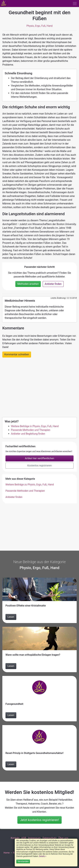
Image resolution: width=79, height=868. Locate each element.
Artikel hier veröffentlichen (40, 458)
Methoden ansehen (28, 284)
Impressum (34, 838)
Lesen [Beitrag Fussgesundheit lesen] (11, 715)
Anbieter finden (53, 284)
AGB (24, 838)
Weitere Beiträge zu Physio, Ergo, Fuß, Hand (30, 485)
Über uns (63, 838)
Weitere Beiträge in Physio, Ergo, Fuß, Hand (35, 426)
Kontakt (15, 838)
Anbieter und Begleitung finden (28, 434)
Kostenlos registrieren (39, 466)
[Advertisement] (39, 387)
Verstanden (23, 861)
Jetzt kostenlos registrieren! (39, 820)
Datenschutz (49, 838)
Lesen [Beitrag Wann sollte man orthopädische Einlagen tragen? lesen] (11, 666)
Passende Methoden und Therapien (31, 430)
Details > (43, 856)
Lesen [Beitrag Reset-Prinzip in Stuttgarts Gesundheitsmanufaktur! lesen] (11, 764)
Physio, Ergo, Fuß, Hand (40, 26)
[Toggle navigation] (75, 4)
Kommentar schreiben (17, 354)
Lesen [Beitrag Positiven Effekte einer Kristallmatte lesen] (11, 617)
